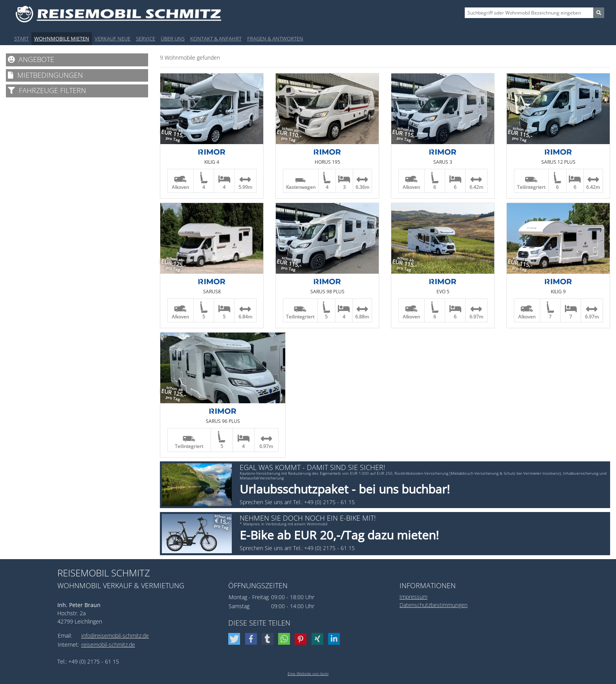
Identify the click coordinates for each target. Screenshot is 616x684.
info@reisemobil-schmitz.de (115, 636)
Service (146, 38)
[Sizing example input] (529, 13)
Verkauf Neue (113, 38)
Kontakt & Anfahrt (216, 38)
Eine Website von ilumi (308, 673)
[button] (235, 639)
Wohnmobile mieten (62, 38)
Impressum (413, 597)
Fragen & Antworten (275, 38)
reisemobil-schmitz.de (108, 645)
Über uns (173, 38)
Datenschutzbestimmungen (434, 605)
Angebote (31, 59)
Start (21, 38)
